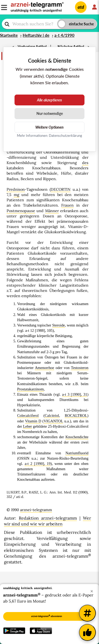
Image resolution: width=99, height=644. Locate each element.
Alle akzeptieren (49, 100)
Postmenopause (21, 211)
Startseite (9, 35)
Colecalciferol (28, 416)
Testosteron (80, 368)
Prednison (16, 189)
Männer (52, 211)
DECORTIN (61, 189)
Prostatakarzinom (30, 389)
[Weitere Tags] (87, 613)
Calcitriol (52, 416)
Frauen (67, 205)
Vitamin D (33, 421)
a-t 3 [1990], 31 (75, 394)
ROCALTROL (76, 416)
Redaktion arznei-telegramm (48, 518)
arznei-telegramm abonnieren (47, 616)
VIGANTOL (53, 421)
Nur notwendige (50, 113)
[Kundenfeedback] (87, 632)
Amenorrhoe (44, 368)
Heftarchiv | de (36, 35)
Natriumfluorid (77, 453)
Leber (27, 426)
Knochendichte (77, 437)
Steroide (59, 325)
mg (16, 195)
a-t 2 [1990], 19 (37, 464)
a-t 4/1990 (64, 35)
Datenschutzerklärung (65, 136)
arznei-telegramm (36, 510)
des (85, 163)
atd (81, 7)
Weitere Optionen (49, 127)
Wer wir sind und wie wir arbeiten (48, 521)
